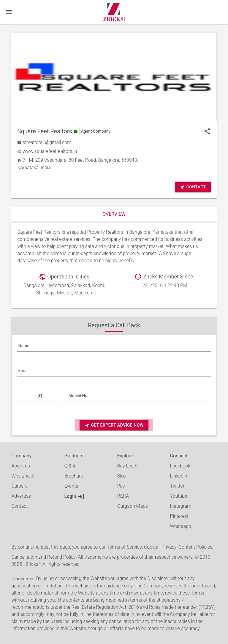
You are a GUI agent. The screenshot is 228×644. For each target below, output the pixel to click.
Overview (114, 214)
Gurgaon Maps (133, 506)
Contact (193, 187)
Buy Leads (128, 466)
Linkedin (179, 476)
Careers (19, 486)
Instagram (181, 506)
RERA (123, 496)
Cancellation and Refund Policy (43, 557)
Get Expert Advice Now (114, 426)
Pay (121, 486)
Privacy (169, 547)
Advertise (21, 496)
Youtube (179, 496)
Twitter (177, 486)
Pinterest (179, 516)
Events (71, 486)
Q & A (70, 466)
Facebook (180, 466)
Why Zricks (23, 476)
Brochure (73, 476)
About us (21, 466)
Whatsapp (181, 526)
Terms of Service (124, 547)
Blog (122, 476)
